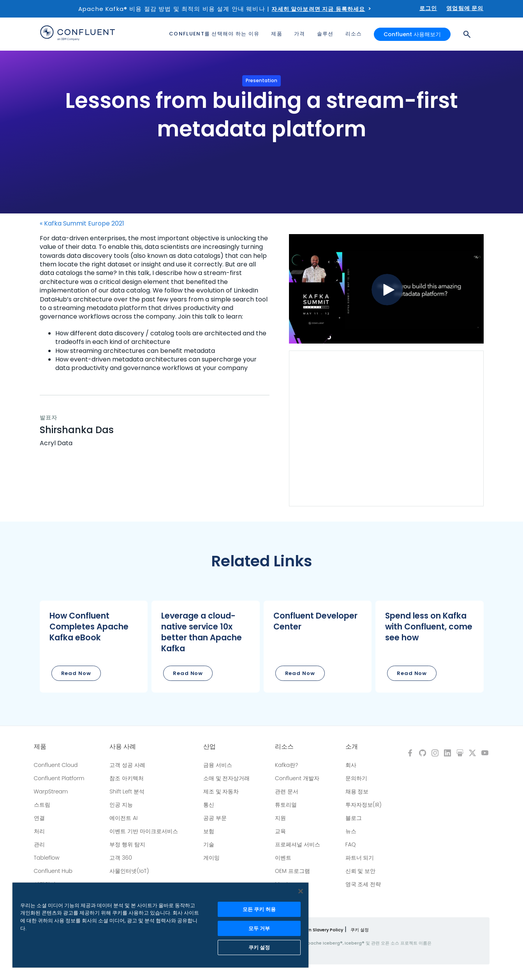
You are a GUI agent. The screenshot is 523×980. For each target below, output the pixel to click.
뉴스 (351, 831)
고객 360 (121, 858)
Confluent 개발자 (297, 778)
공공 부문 (215, 818)
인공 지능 (121, 805)
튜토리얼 (286, 805)
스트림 (42, 805)
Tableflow (47, 858)
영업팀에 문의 (465, 8)
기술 (209, 844)
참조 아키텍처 (127, 778)
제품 (40, 747)
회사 (351, 765)
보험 (209, 831)
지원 (280, 818)
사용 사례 (123, 747)
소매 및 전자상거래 (227, 778)
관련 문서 (287, 791)
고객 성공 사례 (127, 765)
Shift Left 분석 (127, 791)
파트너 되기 (360, 858)
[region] (160, 925)
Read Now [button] (76, 673)
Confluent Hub (53, 871)
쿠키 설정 (360, 930)
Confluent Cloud (56, 765)
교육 (280, 831)
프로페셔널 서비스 (298, 844)
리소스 (284, 747)
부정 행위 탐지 (127, 844)
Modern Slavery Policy (319, 930)
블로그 (354, 818)
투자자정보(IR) (364, 805)
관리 (39, 844)
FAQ (351, 844)
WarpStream (51, 791)
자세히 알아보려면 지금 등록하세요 (318, 9)
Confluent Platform (59, 778)
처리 (39, 831)
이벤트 (283, 858)
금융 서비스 (218, 765)
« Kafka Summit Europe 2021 (82, 224)
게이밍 (211, 858)
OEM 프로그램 (292, 871)
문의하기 (356, 778)
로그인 (428, 8)
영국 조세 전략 (363, 884)
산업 (210, 747)
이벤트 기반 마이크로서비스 (144, 831)
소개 (352, 747)
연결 (39, 818)
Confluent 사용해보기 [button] (412, 34)
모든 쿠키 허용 (259, 909)
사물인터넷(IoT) (129, 871)
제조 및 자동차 (221, 791)
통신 (209, 805)
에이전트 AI (123, 818)
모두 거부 (259, 928)
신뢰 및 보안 (361, 871)
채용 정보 (357, 791)
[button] (94, 647)
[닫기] (301, 891)
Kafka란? (286, 765)
